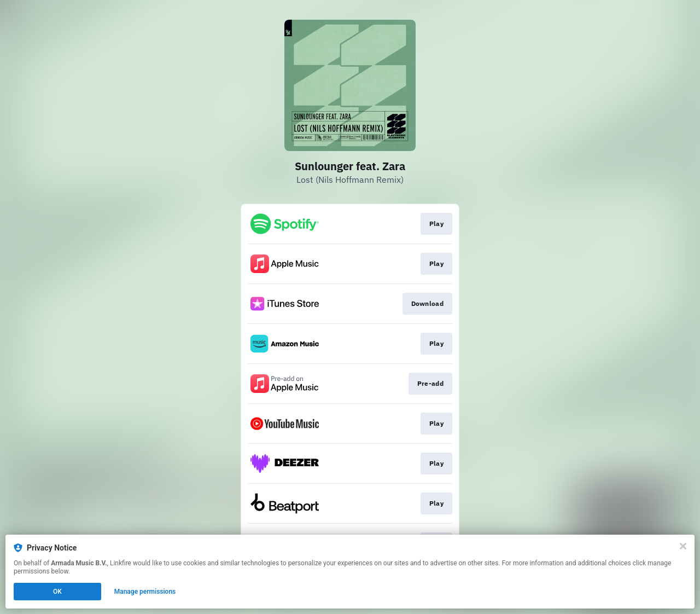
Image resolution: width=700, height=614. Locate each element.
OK (57, 592)
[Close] (683, 546)
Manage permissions (145, 592)
